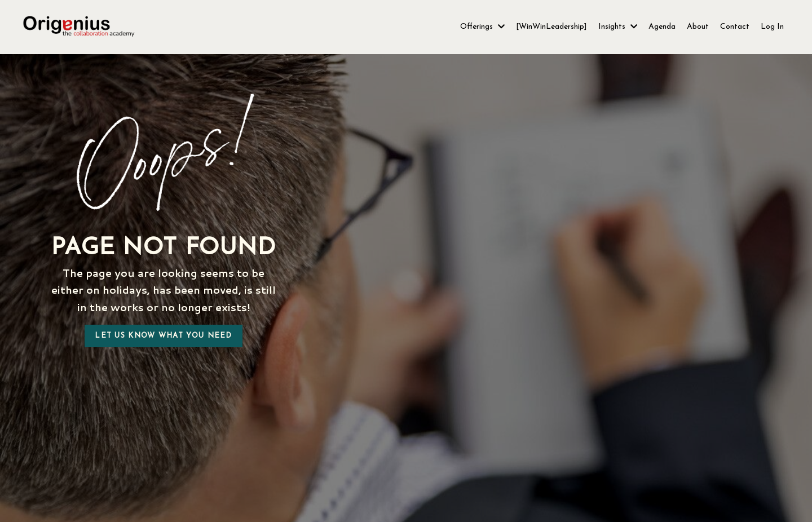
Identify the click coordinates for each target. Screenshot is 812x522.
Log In (772, 27)
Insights (618, 27)
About (698, 27)
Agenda (662, 27)
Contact (735, 27)
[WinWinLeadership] (551, 27)
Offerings (482, 27)
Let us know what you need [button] (164, 336)
